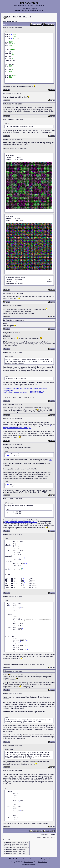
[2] (51, 460)
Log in (41, 11)
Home (23, 9)
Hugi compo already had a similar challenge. (28, 427)
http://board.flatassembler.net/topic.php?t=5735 (20, 522)
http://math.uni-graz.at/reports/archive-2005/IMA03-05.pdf (23, 392)
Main (15, 17)
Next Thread (50, 837)
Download (19, 859)
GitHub (40, 862)
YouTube (45, 862)
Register (34, 9)
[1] (50, 460)
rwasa (35, 864)
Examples (37, 859)
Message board (45, 859)
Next (16, 21)
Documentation (28, 859)
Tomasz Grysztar (28, 862)
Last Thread (42, 837)
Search (28, 9)
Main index (12, 859)
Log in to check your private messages (27, 11)
